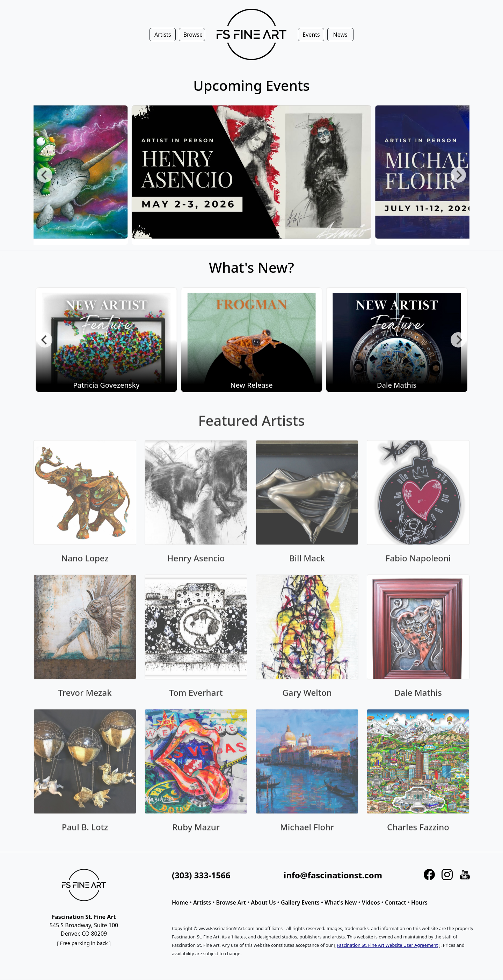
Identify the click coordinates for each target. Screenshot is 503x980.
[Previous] (45, 175)
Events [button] (311, 35)
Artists (202, 902)
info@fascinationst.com (333, 875)
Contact (396, 902)
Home (180, 902)
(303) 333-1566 (201, 875)
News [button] (340, 35)
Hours (419, 902)
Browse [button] (193, 35)
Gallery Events (300, 902)
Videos (371, 902)
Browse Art (231, 902)
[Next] (458, 175)
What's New (341, 902)
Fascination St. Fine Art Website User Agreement (387, 945)
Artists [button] (163, 35)
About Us (263, 902)
